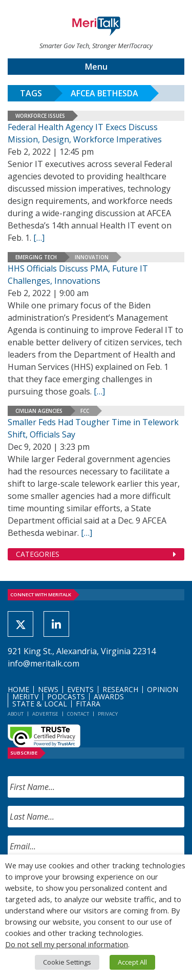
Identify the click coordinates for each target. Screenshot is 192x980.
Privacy (108, 714)
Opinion (163, 689)
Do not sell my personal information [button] (67, 944)
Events (80, 689)
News (48, 689)
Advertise (45, 714)
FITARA (88, 704)
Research (120, 689)
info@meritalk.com (44, 663)
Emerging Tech (36, 257)
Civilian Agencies (39, 411)
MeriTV (25, 696)
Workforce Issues (40, 116)
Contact (78, 714)
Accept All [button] (132, 962)
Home (18, 689)
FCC (85, 411)
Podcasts (66, 696)
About (16, 714)
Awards (109, 696)
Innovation (92, 257)
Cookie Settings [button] (67, 962)
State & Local (40, 704)
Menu (96, 67)
